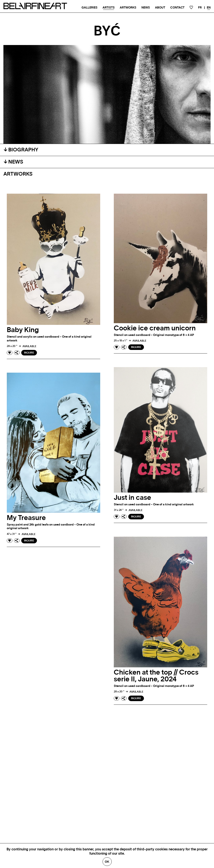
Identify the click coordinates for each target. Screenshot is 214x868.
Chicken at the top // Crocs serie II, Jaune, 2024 (156, 676)
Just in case (132, 498)
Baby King (23, 330)
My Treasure (26, 518)
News (146, 8)
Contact (177, 8)
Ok (107, 862)
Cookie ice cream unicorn (155, 328)
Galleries (89, 8)
